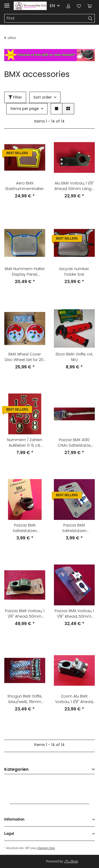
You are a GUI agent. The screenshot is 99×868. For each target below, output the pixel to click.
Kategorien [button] (16, 770)
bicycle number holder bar (74, 272)
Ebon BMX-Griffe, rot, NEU (74, 357)
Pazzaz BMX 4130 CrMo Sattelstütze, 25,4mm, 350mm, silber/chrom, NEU (74, 443)
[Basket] (89, 6)
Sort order (43, 97)
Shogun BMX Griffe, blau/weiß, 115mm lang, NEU (25, 699)
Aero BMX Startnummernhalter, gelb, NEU (25, 186)
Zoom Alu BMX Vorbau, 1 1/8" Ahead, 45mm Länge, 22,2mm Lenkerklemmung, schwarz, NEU (74, 699)
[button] (68, 6)
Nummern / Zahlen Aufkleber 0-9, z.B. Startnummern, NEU (25, 443)
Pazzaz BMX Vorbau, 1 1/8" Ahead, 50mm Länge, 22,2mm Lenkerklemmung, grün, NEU (25, 614)
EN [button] (52, 6)
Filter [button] (15, 97)
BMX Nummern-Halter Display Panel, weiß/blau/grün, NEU (25, 272)
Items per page (25, 109)
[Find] (45, 18)
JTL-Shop (71, 861)
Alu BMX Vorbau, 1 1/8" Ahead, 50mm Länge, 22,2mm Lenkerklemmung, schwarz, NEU (74, 186)
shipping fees (46, 848)
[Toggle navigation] (7, 3)
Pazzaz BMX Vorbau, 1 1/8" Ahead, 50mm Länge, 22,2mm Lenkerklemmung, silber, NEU (74, 614)
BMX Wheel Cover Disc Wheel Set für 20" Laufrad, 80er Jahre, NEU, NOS (25, 357)
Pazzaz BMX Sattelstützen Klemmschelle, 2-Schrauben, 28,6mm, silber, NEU (74, 528)
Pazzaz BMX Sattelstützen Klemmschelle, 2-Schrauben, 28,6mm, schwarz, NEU (25, 528)
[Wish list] (79, 6)
